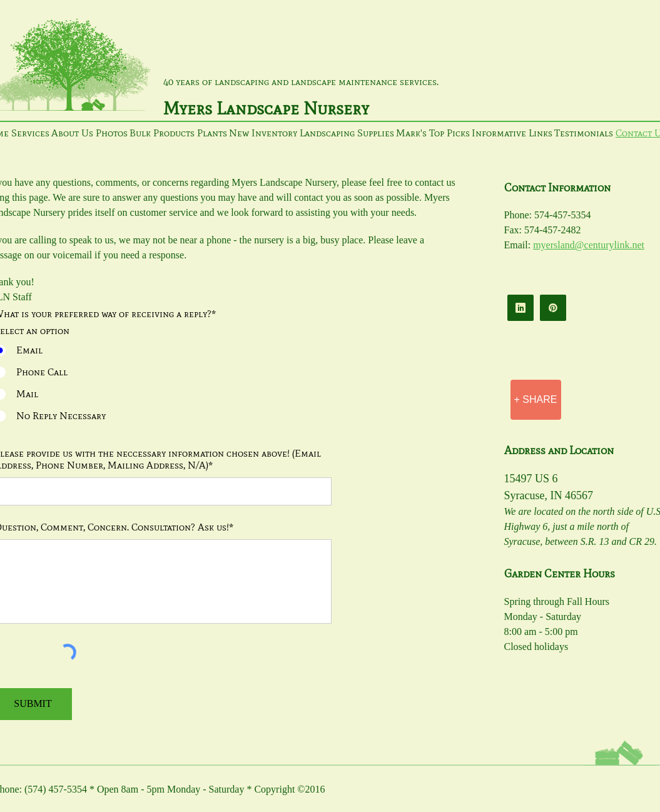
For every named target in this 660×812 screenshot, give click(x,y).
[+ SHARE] (536, 400)
